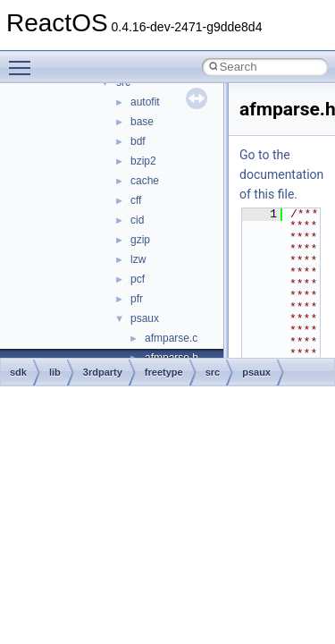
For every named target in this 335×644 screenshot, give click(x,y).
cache (145, 181)
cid (137, 220)
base (142, 122)
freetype (164, 372)
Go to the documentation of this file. (281, 174)
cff (136, 200)
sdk (18, 372)
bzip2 (143, 161)
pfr (137, 299)
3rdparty (103, 372)
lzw (138, 259)
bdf (138, 141)
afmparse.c (171, 338)
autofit (145, 102)
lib (55, 372)
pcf (138, 279)
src (213, 372)
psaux (145, 318)
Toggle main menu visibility (24, 60)
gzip (140, 240)
